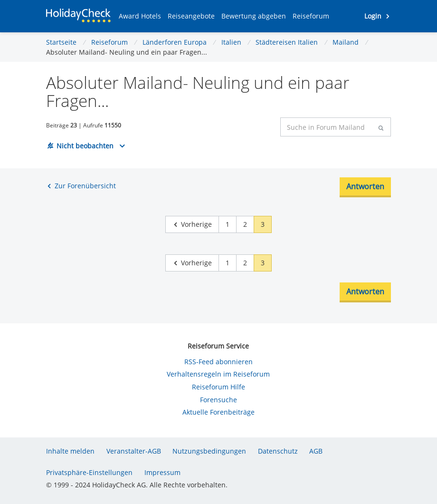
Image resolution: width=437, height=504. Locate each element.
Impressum (162, 472)
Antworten (365, 186)
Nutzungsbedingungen (209, 451)
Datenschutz (278, 451)
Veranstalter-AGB (134, 451)
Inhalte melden (70, 451)
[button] (140, 16)
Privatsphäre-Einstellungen (89, 472)
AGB (316, 451)
